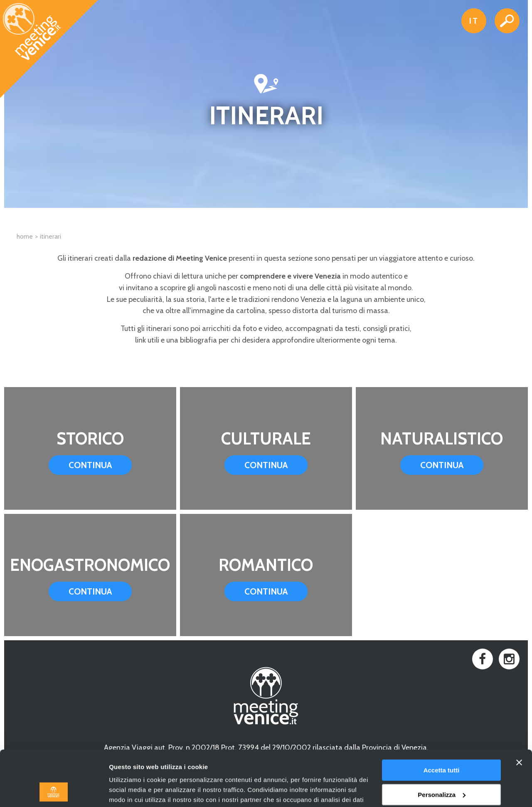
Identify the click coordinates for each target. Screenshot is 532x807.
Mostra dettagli (131, 791)
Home (25, 236)
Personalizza (442, 742)
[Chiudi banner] (519, 711)
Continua (90, 465)
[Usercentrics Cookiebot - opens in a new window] (54, 791)
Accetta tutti (442, 718)
